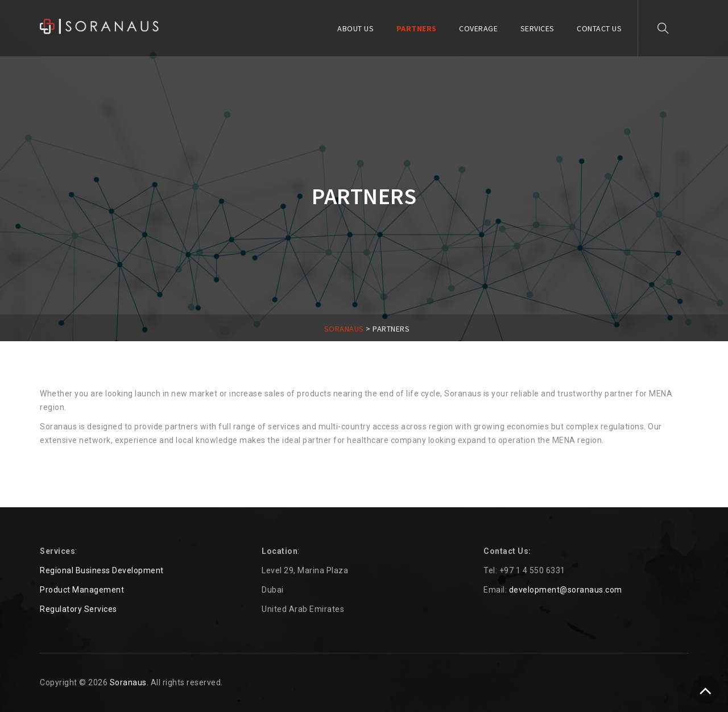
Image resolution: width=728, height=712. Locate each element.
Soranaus (128, 682)
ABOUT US (355, 28)
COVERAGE (478, 28)
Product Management (82, 590)
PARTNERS (417, 28)
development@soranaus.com (566, 590)
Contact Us (599, 28)
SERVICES (537, 28)
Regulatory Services (78, 609)
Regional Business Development (102, 570)
